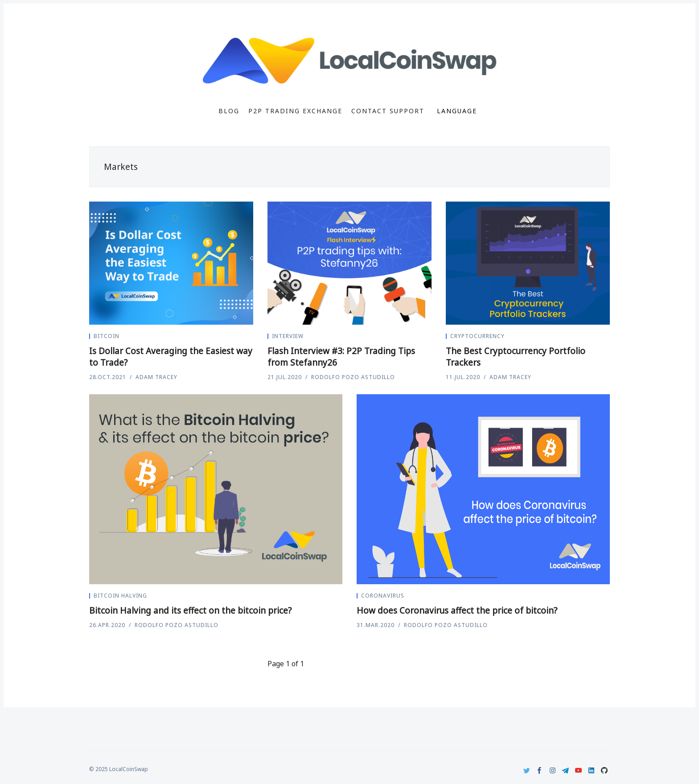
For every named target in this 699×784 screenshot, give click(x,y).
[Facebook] (540, 770)
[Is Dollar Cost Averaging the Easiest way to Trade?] (171, 263)
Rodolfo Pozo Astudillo (353, 377)
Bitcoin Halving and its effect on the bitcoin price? (190, 611)
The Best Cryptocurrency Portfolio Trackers (516, 357)
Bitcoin (107, 336)
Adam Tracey (156, 377)
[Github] (604, 770)
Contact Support (388, 111)
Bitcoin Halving (120, 596)
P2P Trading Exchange (295, 111)
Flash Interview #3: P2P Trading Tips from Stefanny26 (341, 357)
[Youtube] (578, 770)
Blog (229, 111)
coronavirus (383, 596)
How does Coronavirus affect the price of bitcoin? (457, 611)
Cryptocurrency (477, 336)
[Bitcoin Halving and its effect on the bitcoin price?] (216, 489)
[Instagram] (553, 770)
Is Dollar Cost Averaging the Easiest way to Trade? (171, 357)
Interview (288, 336)
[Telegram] (565, 770)
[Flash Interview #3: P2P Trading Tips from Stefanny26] (349, 263)
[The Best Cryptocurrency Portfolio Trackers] (528, 263)
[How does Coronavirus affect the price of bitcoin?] (483, 489)
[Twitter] (527, 770)
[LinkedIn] (591, 770)
